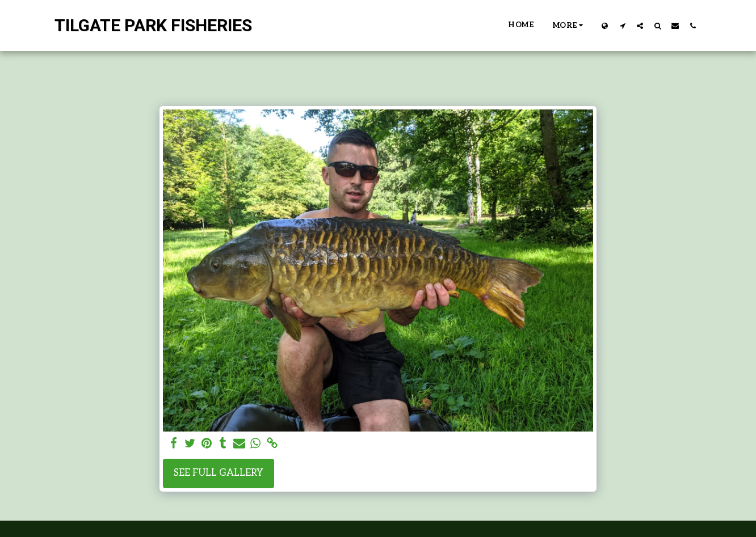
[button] (622, 26)
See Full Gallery (219, 473)
